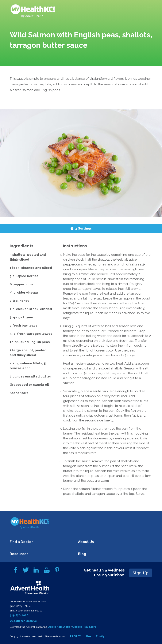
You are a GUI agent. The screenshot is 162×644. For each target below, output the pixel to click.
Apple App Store (59, 627)
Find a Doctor (21, 542)
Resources (19, 554)
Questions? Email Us (23, 621)
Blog (82, 554)
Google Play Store (84, 627)
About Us (86, 542)
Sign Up (141, 573)
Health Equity (95, 636)
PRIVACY (76, 636)
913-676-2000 (19, 615)
